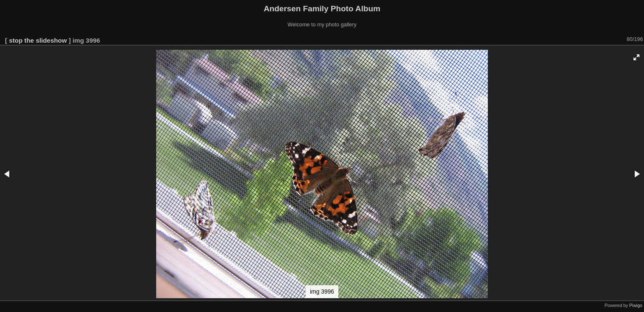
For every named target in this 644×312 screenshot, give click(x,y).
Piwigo (636, 305)
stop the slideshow (38, 40)
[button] (636, 57)
